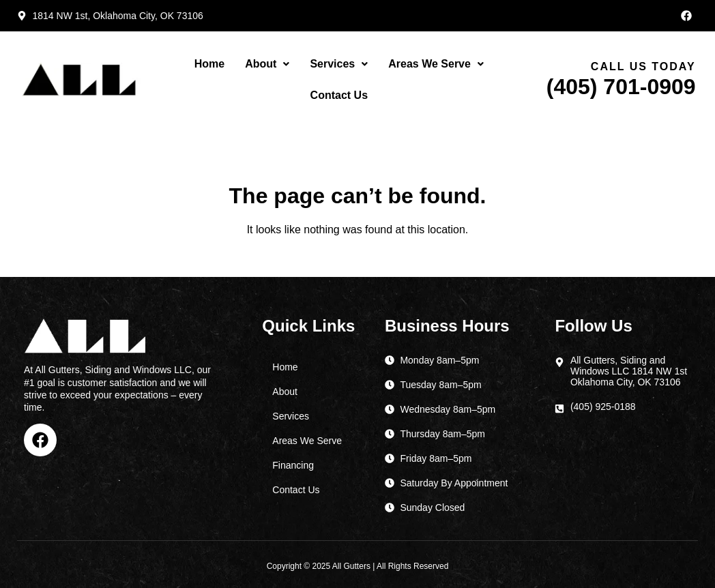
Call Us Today (643, 67)
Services (339, 64)
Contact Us (339, 95)
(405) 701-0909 (621, 87)
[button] (267, 64)
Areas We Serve (436, 64)
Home (209, 64)
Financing (293, 465)
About (267, 64)
